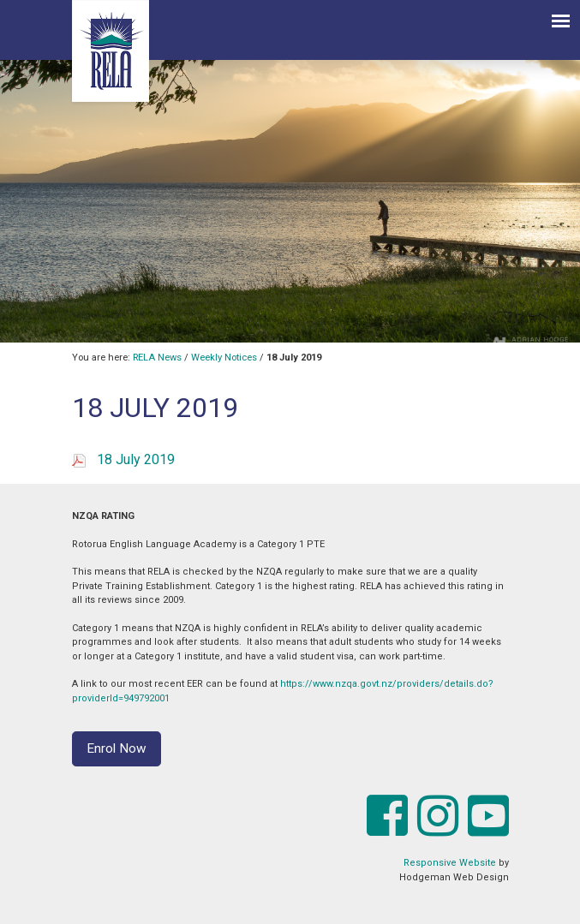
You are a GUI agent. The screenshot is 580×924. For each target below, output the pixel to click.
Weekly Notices (224, 358)
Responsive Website (450, 863)
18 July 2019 (136, 459)
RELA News (157, 358)
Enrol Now (117, 748)
